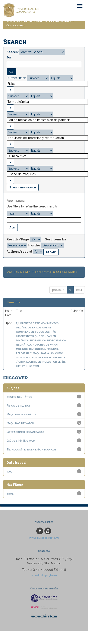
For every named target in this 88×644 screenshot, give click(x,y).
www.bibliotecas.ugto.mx (44, 538)
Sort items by (56, 239)
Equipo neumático (19, 397)
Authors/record (19, 252)
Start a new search (23, 187)
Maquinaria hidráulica (23, 414)
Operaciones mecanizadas (25, 432)
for (9, 57)
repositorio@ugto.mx (44, 575)
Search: (13, 52)
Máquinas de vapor (20, 423)
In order (34, 245)
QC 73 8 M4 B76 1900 (21, 441)
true (10, 493)
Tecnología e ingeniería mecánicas (32, 449)
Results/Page (18, 239)
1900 (9, 471)
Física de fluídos (19, 405)
